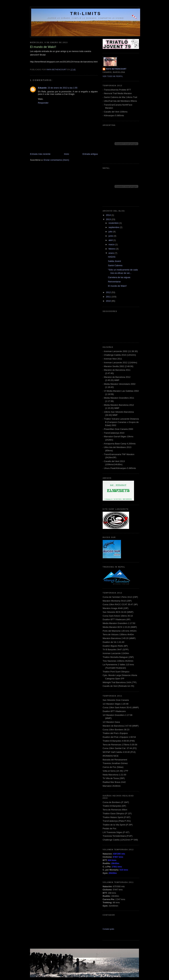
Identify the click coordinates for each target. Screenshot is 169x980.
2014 (109, 215)
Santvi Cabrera (115, 265)
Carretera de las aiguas (119, 277)
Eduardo (42, 88)
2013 (109, 219)
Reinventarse (114, 282)
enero (112, 253)
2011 (109, 297)
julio (111, 232)
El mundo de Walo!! (117, 286)
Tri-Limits (86, 14)
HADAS (112, 257)
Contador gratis (108, 929)
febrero (112, 249)
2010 (109, 301)
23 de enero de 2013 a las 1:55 (63, 88)
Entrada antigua (90, 154)
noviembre (114, 223)
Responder (43, 103)
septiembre (114, 227)
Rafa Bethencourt (116, 69)
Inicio (67, 154)
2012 (109, 292)
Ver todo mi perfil (113, 76)
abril (111, 240)
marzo (112, 244)
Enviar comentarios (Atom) (56, 160)
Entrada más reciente (40, 154)
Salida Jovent (114, 261)
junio (111, 236)
